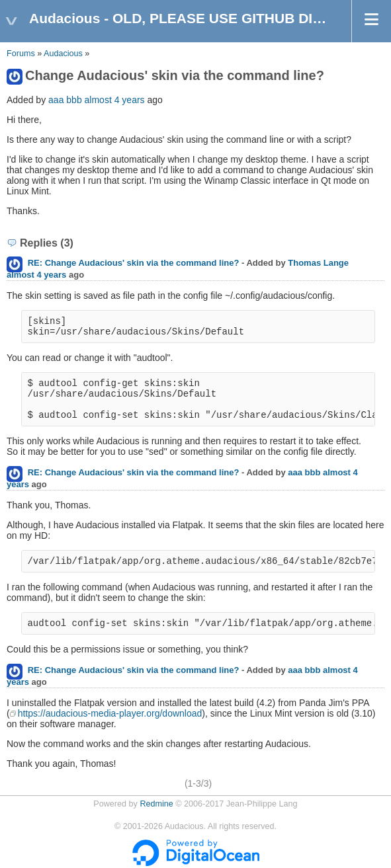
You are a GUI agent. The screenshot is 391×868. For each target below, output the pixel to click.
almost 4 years (115, 100)
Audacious (63, 54)
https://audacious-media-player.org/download (110, 713)
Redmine (156, 804)
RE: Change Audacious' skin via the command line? (134, 263)
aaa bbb (65, 100)
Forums (21, 54)
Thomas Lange (318, 263)
